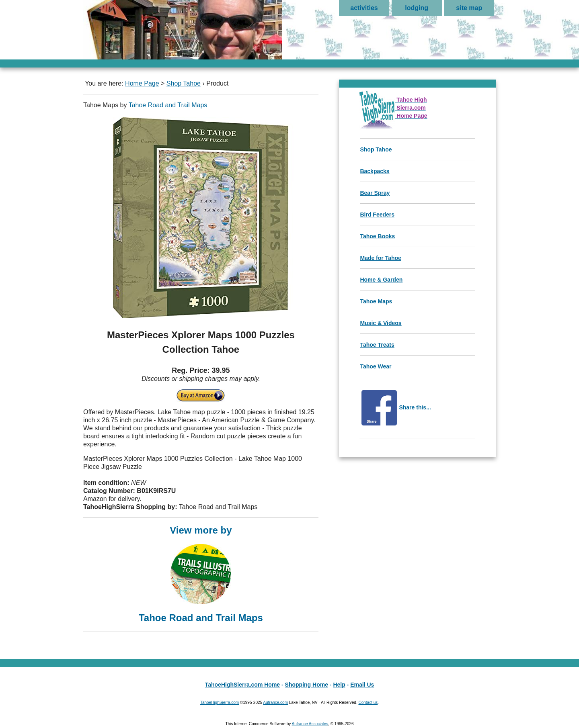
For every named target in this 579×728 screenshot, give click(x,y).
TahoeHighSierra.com (220, 702)
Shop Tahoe (184, 83)
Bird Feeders (377, 215)
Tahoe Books (377, 236)
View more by (201, 573)
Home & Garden (381, 280)
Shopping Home (307, 685)
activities (364, 8)
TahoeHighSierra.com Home (242, 685)
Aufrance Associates (310, 724)
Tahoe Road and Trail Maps (168, 105)
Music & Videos (381, 323)
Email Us (362, 685)
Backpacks (375, 171)
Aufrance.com (275, 702)
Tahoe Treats (377, 345)
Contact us (368, 702)
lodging (417, 8)
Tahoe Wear (376, 366)
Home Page (142, 83)
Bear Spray (375, 193)
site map (469, 8)
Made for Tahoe (380, 258)
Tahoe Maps (376, 301)
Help (339, 685)
